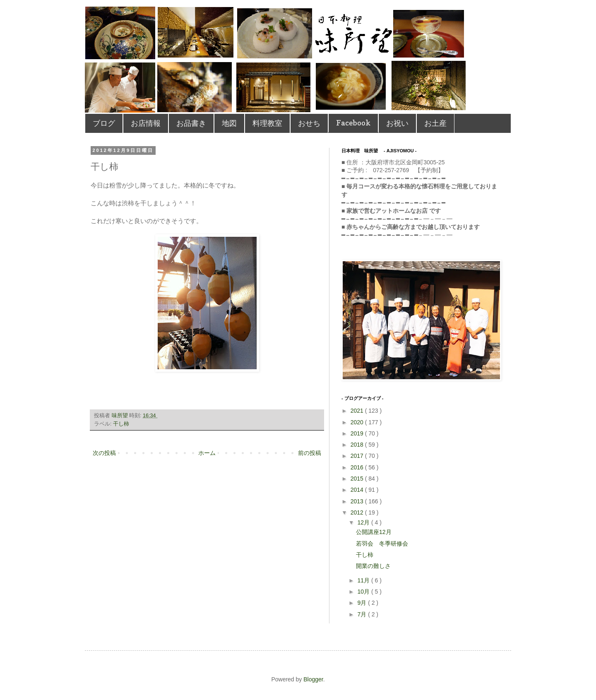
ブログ (104, 123)
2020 (358, 422)
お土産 (435, 123)
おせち (309, 123)
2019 (358, 433)
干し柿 (121, 424)
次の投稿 (104, 453)
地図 (229, 123)
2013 (358, 501)
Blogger (313, 679)
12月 (364, 522)
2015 (358, 479)
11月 (364, 580)
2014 (358, 490)
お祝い (397, 123)
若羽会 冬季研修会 (382, 544)
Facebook (353, 123)
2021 (358, 411)
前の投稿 (310, 453)
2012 (358, 512)
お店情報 (146, 123)
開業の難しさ (373, 566)
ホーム (207, 453)
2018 (358, 445)
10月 (364, 592)
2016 (358, 467)
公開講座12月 (374, 532)
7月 (363, 614)
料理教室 (267, 123)
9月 (363, 603)
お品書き (191, 123)
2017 (358, 456)
